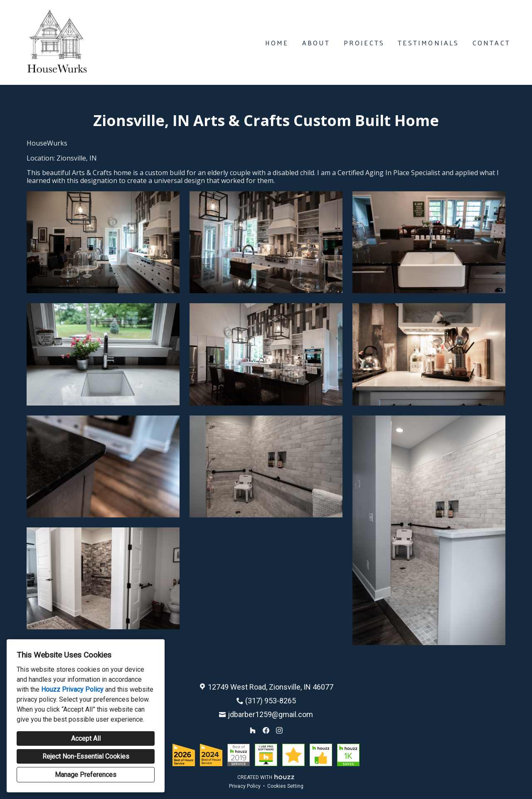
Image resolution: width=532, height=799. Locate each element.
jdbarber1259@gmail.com (270, 714)
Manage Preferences (86, 775)
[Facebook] (266, 730)
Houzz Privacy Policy (72, 689)
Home (277, 43)
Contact (491, 43)
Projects (364, 43)
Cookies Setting (285, 786)
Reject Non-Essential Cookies (86, 756)
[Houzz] (253, 730)
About (316, 43)
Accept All (86, 738)
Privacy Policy (245, 786)
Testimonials (428, 43)
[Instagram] (279, 730)
